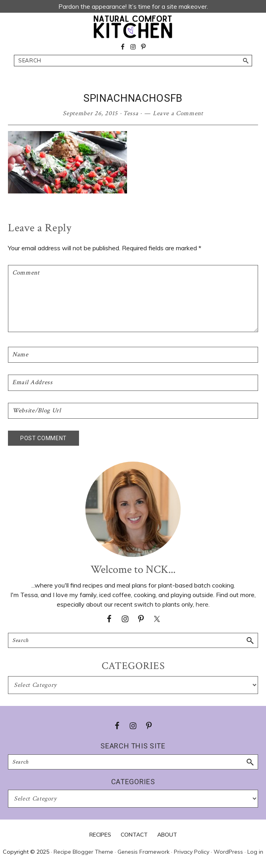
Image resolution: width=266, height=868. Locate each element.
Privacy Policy (192, 852)
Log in (255, 852)
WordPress (228, 852)
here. (203, 604)
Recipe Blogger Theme (83, 852)
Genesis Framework (144, 852)
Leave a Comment (178, 113)
